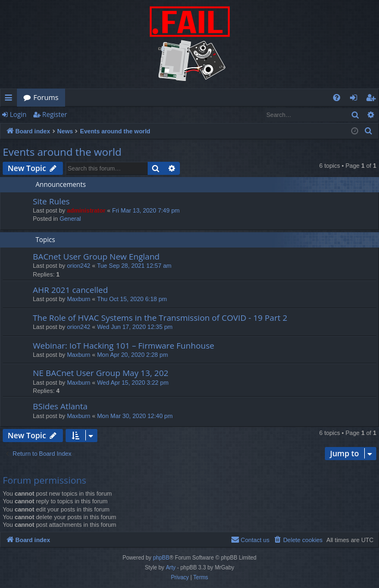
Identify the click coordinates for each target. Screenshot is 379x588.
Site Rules (51, 201)
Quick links (11, 99)
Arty (171, 568)
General (70, 219)
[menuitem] (337, 98)
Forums (46, 97)
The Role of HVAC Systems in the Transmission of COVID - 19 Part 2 (160, 317)
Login (18, 114)
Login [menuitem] (356, 99)
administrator (86, 210)
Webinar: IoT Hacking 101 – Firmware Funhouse (124, 345)
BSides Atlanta (60, 406)
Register (54, 114)
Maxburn (78, 299)
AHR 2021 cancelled (70, 290)
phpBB (161, 558)
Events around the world (62, 152)
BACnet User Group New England (96, 256)
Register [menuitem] (373, 99)
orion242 (78, 266)
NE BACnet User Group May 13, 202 (101, 373)
